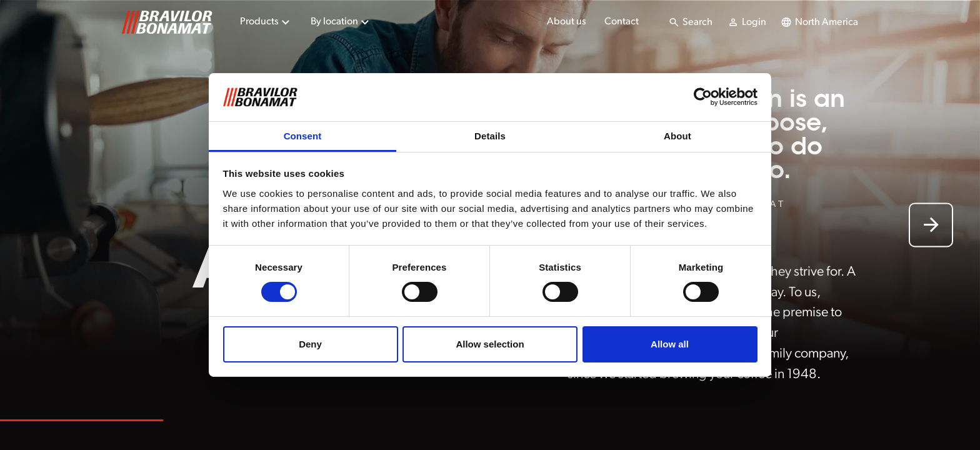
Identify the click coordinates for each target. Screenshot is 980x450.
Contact (622, 22)
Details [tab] (490, 136)
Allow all (670, 344)
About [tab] (677, 136)
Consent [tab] (303, 136)
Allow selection (490, 344)
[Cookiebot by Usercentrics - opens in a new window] (703, 97)
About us (567, 22)
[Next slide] (931, 225)
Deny (310, 344)
